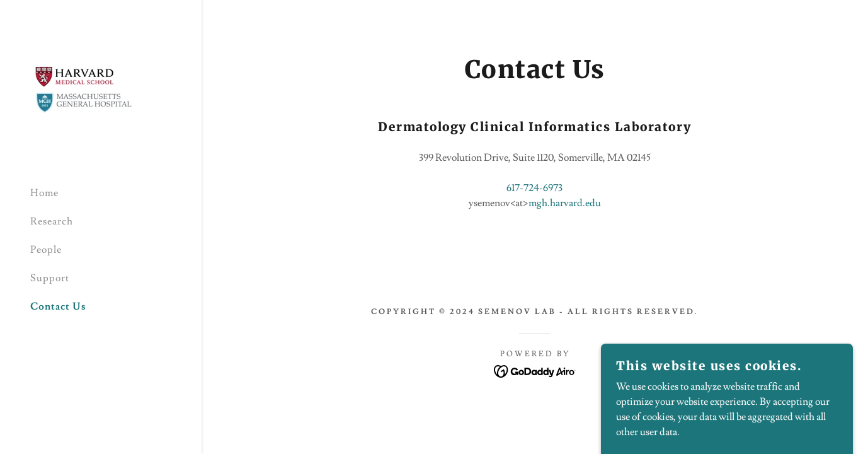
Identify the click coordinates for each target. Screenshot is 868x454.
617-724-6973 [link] (534, 188)
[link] (84, 86)
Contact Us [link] (58, 306)
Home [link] (44, 193)
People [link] (46, 250)
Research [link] (52, 221)
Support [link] (50, 278)
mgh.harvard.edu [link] (565, 203)
